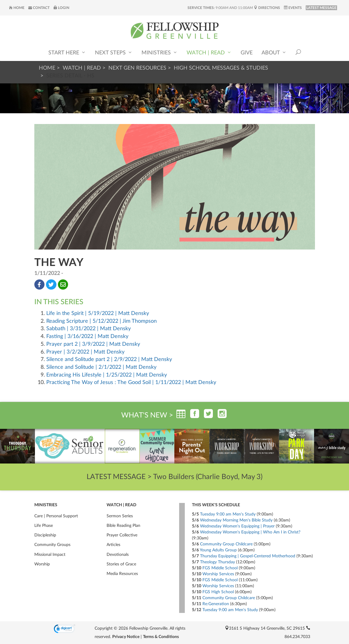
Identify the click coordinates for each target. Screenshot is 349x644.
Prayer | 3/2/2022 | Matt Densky (85, 352)
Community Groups (52, 545)
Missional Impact (50, 555)
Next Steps (114, 52)
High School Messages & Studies (221, 68)
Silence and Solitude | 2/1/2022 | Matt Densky (101, 367)
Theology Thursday (217, 562)
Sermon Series (120, 516)
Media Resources (122, 574)
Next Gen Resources (137, 68)
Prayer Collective (122, 535)
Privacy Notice (126, 637)
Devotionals (118, 555)
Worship (42, 564)
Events (293, 8)
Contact (39, 8)
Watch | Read (209, 52)
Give (247, 53)
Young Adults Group (218, 550)
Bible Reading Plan (123, 526)
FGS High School (218, 592)
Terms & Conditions (161, 637)
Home (17, 8)
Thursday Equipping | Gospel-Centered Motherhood (248, 556)
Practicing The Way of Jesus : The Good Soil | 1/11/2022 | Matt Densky (131, 383)
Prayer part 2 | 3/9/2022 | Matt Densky (93, 344)
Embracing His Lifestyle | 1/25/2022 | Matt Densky (107, 375)
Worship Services (218, 574)
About (274, 52)
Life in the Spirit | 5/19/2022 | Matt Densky (98, 313)
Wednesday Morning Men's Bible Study (236, 520)
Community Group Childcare (226, 544)
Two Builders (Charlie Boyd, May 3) (208, 477)
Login (61, 8)
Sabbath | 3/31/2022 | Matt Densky (89, 329)
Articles (113, 545)
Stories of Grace (121, 564)
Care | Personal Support (56, 516)
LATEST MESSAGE (321, 8)
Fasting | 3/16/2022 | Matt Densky (87, 336)
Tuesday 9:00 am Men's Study (228, 514)
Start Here (67, 52)
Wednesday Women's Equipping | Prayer (237, 526)
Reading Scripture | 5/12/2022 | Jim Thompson (102, 321)
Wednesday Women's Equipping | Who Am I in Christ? (250, 532)
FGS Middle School (220, 568)
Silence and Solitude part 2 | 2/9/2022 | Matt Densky (109, 360)
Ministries (160, 52)
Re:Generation (216, 604)
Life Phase (44, 526)
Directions (267, 8)
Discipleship (45, 535)
